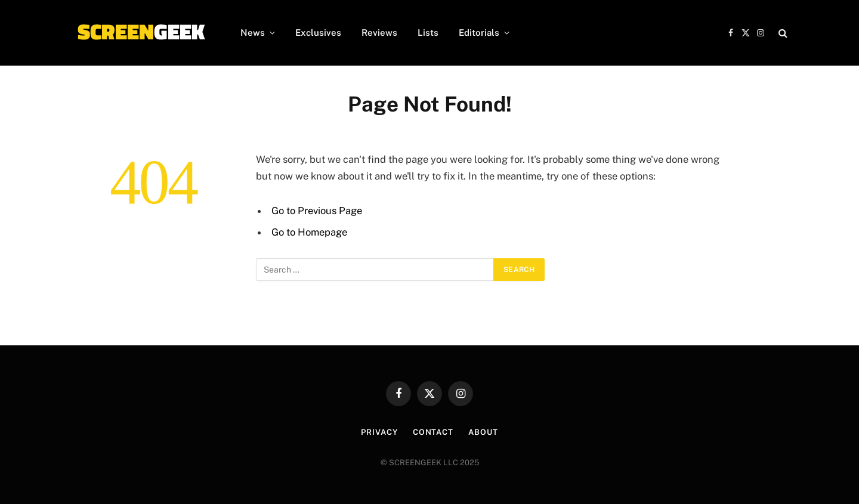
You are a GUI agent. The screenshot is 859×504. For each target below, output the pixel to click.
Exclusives (318, 33)
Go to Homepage (309, 232)
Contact (433, 432)
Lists (428, 33)
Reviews (379, 33)
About (483, 432)
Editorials (479, 33)
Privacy (379, 432)
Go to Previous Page (317, 211)
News (253, 33)
